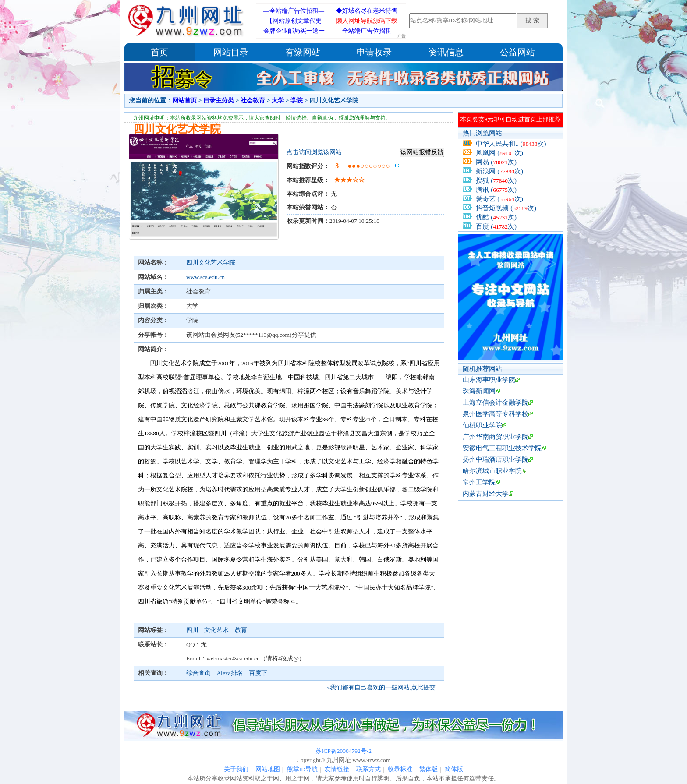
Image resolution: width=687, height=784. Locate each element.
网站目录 (231, 52)
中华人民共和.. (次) (511, 144)
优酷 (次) (496, 217)
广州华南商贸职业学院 (496, 437)
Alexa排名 (230, 673)
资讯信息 (446, 52)
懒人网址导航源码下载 (367, 21)
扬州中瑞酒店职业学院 (496, 459)
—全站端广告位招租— (294, 11)
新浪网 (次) (499, 171)
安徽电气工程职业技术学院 (502, 448)
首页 (159, 52)
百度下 (258, 673)
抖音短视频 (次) (506, 208)
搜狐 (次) (496, 180)
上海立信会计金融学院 (496, 403)
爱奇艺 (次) (499, 199)
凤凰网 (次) (499, 153)
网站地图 (268, 769)
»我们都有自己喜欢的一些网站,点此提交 (381, 687)
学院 (297, 101)
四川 (193, 630)
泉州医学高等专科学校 (496, 414)
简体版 (454, 769)
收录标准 (400, 769)
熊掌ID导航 (302, 769)
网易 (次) (496, 162)
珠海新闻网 (479, 391)
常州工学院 (479, 482)
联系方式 (368, 769)
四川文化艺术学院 (211, 263)
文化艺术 (217, 630)
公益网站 (517, 52)
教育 (241, 630)
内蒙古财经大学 (486, 494)
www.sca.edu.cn (205, 277)
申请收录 (374, 52)
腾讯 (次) (496, 190)
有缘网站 (303, 52)
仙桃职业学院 (482, 425)
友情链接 (337, 769)
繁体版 (428, 769)
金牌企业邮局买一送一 (294, 31)
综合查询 (198, 673)
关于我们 (236, 769)
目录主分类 (219, 101)
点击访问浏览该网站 (314, 152)
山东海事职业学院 (489, 380)
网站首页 (184, 101)
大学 (278, 101)
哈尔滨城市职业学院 (492, 471)
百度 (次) (496, 226)
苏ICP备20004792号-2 (343, 751)
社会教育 (253, 101)
